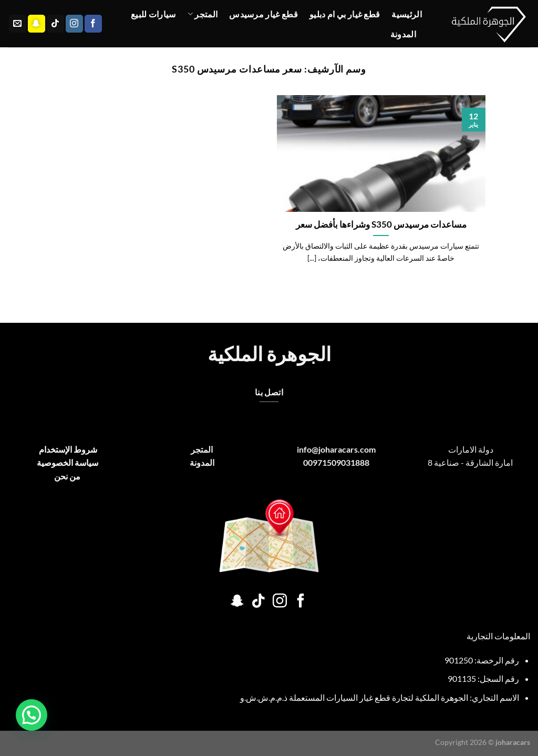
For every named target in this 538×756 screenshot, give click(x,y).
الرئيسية (407, 14)
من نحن (67, 476)
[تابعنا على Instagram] (74, 24)
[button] (32, 715)
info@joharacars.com (336, 449)
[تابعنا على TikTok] (55, 24)
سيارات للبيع (153, 14)
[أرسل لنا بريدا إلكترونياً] (18, 24)
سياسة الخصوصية (68, 462)
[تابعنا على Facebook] (93, 24)
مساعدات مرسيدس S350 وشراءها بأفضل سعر (381, 224)
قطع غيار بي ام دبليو (345, 14)
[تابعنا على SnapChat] (37, 24)
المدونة (403, 34)
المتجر (203, 14)
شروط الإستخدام (67, 449)
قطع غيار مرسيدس (263, 14)
